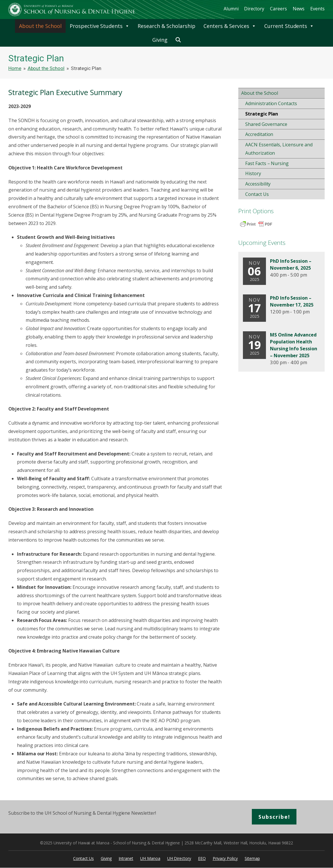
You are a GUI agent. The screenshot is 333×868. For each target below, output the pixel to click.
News (299, 9)
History (253, 173)
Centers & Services (230, 26)
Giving (160, 40)
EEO (202, 858)
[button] (178, 40)
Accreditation (259, 134)
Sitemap (252, 858)
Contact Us (257, 194)
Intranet (126, 858)
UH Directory (179, 858)
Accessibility (258, 184)
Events (317, 9)
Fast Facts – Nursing (267, 163)
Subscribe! (274, 817)
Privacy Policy (225, 858)
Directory (254, 9)
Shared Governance (266, 124)
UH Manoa (150, 858)
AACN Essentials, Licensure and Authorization (279, 149)
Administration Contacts (271, 103)
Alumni (231, 9)
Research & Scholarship (166, 26)
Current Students (289, 26)
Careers (278, 9)
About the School (40, 26)
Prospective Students (100, 26)
